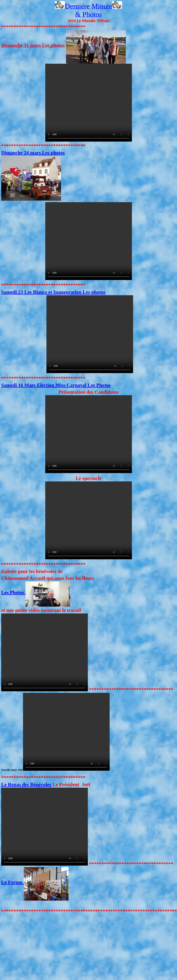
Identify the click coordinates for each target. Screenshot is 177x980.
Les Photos (36, 592)
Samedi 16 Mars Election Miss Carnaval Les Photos (56, 385)
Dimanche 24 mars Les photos (33, 153)
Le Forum (35, 882)
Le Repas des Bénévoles (26, 784)
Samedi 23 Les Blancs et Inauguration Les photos (53, 292)
